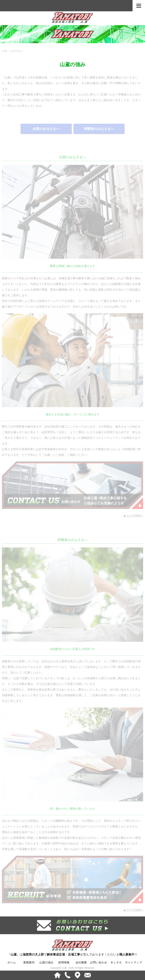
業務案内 (29, 962)
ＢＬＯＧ (116, 962)
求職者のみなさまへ (99, 129)
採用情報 (64, 962)
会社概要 (81, 962)
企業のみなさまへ (46, 129)
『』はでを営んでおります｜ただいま (72, 947)
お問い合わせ (99, 962)
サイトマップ (133, 962)
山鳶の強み (46, 962)
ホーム (12, 962)
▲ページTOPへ (133, 515)
